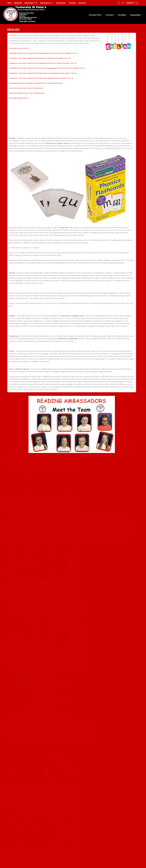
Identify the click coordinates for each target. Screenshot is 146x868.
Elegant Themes (22, 861)
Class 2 (18, 488)
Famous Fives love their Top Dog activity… (113, 716)
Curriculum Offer (95, 15)
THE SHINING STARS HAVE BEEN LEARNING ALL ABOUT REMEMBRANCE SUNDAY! (114, 768)
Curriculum (109, 15)
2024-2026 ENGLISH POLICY (19, 48)
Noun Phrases (60, 828)
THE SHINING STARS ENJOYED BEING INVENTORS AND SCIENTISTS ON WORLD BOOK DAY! (115, 511)
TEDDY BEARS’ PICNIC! (107, 656)
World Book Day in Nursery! (68, 509)
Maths (22, 818)
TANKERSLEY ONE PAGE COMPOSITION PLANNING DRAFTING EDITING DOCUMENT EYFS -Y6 (43, 63)
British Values (101, 774)
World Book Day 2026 (108, 460)
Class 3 (18, 537)
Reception (119, 774)
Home (9, 3)
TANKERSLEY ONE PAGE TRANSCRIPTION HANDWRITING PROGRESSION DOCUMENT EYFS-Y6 (43, 73)
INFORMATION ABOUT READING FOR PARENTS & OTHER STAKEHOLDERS (36, 83)
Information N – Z (46, 3)
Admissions (18, 3)
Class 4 (18, 693)
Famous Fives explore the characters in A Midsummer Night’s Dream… (71, 735)
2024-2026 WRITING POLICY (19, 98)
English (23, 488)
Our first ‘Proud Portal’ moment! (27, 689)
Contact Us (82, 3)
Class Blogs (122, 15)
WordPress (42, 861)
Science (33, 818)
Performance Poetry (64, 779)
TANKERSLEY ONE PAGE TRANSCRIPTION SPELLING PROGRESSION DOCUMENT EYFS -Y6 (41, 78)
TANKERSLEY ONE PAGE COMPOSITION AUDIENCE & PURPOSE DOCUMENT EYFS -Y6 (40, 58)
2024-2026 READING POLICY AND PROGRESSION (27, 93)
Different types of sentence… (24, 484)
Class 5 (18, 586)
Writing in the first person (111, 822)
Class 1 (105, 566)
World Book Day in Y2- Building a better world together (70, 562)
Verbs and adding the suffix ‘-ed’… (70, 622)
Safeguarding (135, 15)
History (113, 774)
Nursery (27, 818)
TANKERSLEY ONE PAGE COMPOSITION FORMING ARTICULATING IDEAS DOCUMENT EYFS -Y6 (43, 53)
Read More (15, 499)
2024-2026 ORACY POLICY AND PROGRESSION (26, 88)
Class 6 (130, 566)
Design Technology (109, 659)
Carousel (12, 488)
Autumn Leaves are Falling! (23, 814)
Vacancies (72, 3)
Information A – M (31, 3)
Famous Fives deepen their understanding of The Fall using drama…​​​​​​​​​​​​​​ (26, 743)
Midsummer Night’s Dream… (111, 614)
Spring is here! (60, 460)
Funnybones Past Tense (21, 632)
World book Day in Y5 (20, 583)
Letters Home (60, 3)
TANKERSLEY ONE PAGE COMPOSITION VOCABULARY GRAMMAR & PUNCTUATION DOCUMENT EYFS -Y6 (47, 68)
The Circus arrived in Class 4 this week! (26, 789)
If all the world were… (65, 683)
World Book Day (18, 534)
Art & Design (57, 463)
